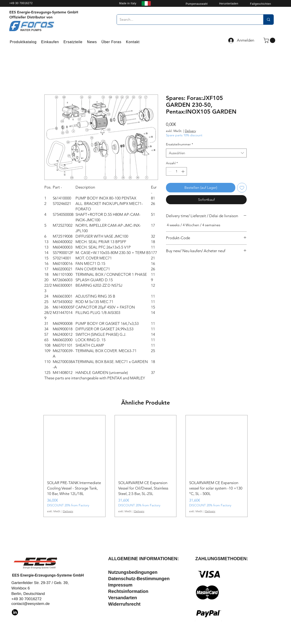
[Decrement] (169, 171)
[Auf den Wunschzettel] (242, 188)
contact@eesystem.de (30, 604)
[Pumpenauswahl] (197, 4)
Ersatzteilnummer (179, 144)
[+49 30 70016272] (36, 3)
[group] (145, 466)
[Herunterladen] (229, 4)
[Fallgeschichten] (261, 4)
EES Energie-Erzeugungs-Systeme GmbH (48, 575)
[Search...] (187, 20)
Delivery (190, 131)
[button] (270, 40)
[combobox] (206, 153)
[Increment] (183, 171)
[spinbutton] (176, 171)
